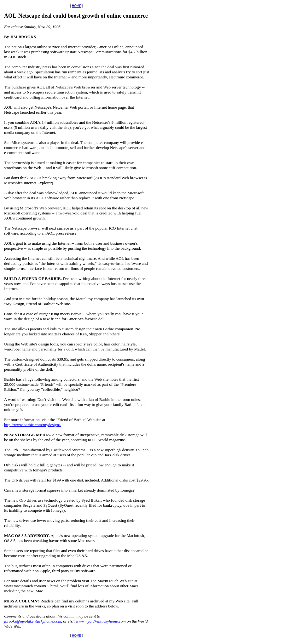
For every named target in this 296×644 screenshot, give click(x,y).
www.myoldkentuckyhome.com (101, 621)
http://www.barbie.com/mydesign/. (33, 425)
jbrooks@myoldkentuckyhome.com (33, 621)
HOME (77, 6)
